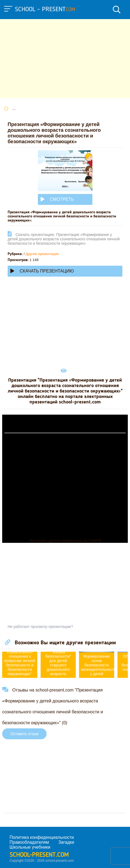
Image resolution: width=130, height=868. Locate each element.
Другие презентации (42, 254)
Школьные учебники (30, 847)
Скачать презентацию (42, 271)
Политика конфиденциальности (42, 837)
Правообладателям (29, 842)
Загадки (66, 842)
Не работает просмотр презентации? (40, 627)
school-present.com (39, 855)
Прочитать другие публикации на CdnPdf (65, 541)
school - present (45, 10)
